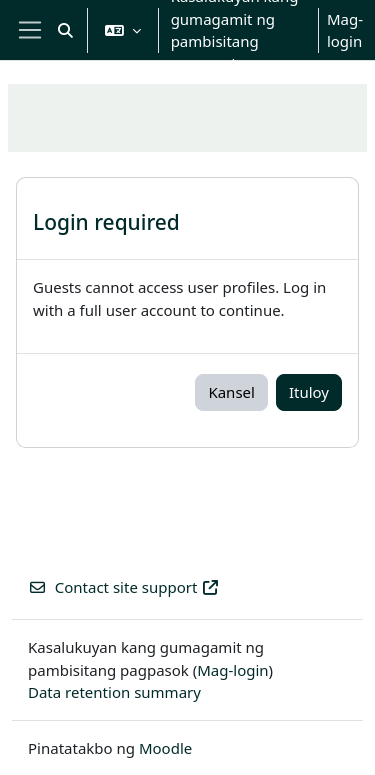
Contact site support (124, 587)
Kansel (231, 392)
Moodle (165, 748)
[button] (65, 30)
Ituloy (309, 392)
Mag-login (345, 30)
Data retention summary (114, 692)
